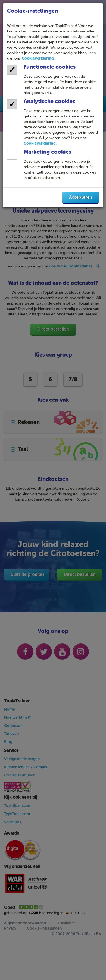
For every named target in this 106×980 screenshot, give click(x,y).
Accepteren (81, 197)
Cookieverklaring (38, 58)
